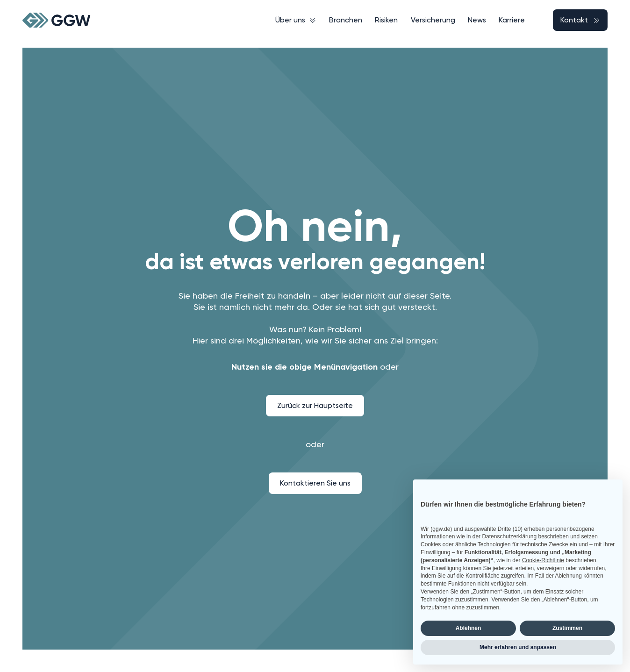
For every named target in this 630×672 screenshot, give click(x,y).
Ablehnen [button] (469, 628)
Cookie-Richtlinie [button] (543, 560)
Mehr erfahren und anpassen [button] (518, 647)
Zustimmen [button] (567, 628)
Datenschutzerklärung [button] (509, 536)
